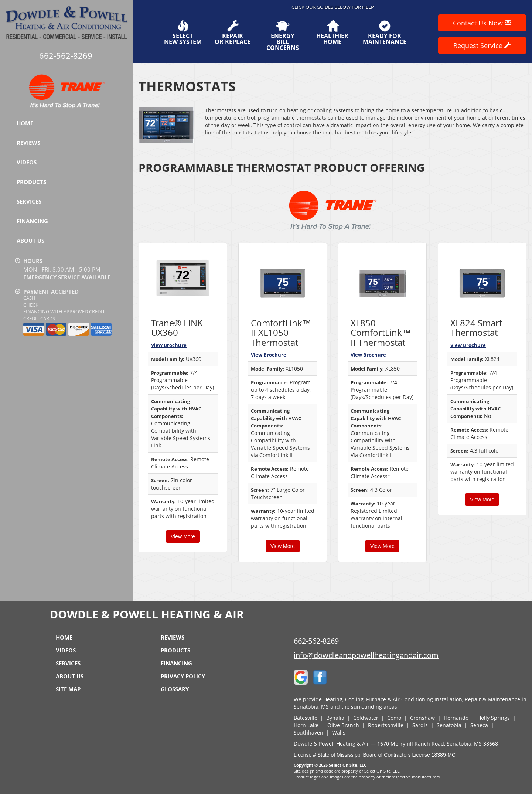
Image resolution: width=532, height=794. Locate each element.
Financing (32, 221)
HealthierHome (332, 33)
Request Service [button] (482, 45)
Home (25, 123)
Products (31, 182)
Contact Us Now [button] (482, 23)
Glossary (175, 689)
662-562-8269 (316, 641)
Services (29, 201)
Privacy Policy (183, 676)
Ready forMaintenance (385, 33)
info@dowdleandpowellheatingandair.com (366, 655)
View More (183, 536)
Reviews (28, 143)
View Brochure (169, 345)
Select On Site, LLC (348, 765)
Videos (27, 162)
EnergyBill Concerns (282, 35)
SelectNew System (183, 33)
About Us (30, 241)
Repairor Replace (233, 33)
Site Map (68, 689)
